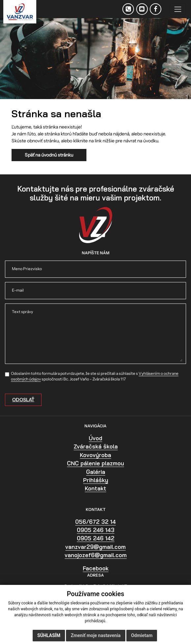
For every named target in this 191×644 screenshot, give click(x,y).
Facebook (96, 568)
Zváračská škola (96, 446)
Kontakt (95, 488)
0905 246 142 (96, 538)
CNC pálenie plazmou (95, 463)
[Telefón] (128, 9)
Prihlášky (96, 480)
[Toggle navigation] (178, 9)
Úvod (95, 438)
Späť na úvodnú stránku (49, 155)
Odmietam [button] (142, 635)
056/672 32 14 (95, 522)
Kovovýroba (95, 455)
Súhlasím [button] (49, 635)
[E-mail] (142, 9)
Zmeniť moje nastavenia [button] (95, 635)
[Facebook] (156, 9)
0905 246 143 (96, 530)
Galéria (96, 472)
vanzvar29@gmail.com (95, 547)
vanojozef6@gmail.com (96, 555)
